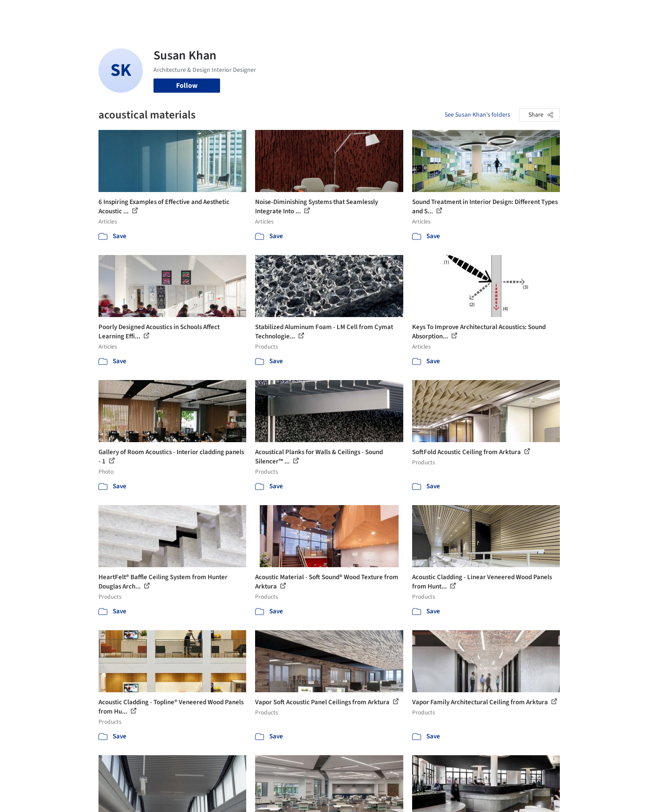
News (454, 12)
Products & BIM (367, 12)
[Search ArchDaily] (189, 12)
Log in (526, 12)
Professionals (418, 12)
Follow (187, 86)
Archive (481, 12)
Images (326, 12)
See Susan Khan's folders (477, 115)
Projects (295, 12)
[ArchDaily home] (67, 12)
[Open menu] (599, 12)
